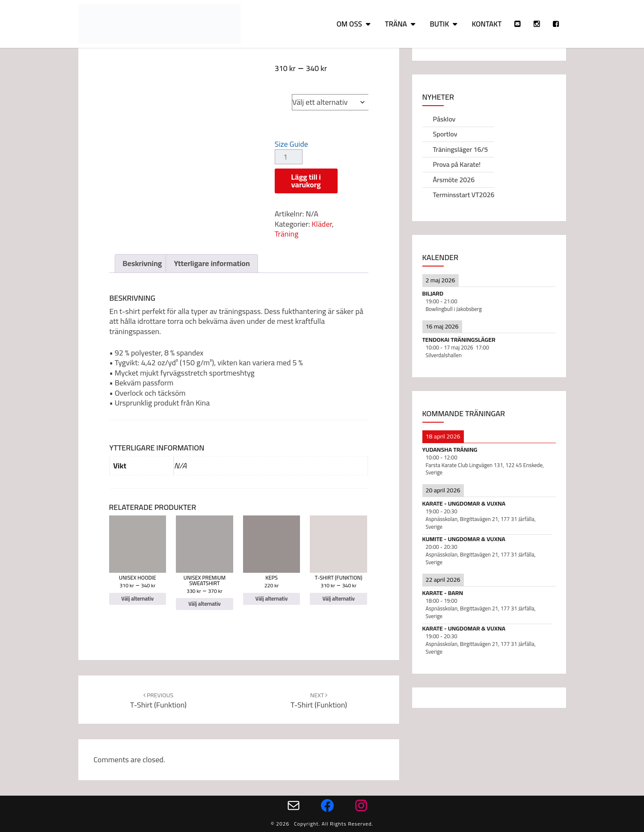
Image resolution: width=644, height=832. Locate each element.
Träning (287, 234)
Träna (396, 24)
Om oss (349, 24)
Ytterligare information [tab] (212, 263)
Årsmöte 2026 (454, 180)
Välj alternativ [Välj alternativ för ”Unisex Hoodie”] (138, 599)
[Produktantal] (289, 157)
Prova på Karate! (457, 164)
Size (283, 94)
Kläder (322, 224)
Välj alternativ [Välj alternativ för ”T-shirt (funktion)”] (338, 599)
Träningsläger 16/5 (461, 149)
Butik (439, 24)
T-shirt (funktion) (158, 700)
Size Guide (291, 144)
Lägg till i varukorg (306, 181)
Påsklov (444, 119)
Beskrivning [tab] (142, 263)
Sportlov (445, 134)
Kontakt (487, 24)
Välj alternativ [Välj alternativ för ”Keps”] (272, 599)
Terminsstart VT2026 (464, 195)
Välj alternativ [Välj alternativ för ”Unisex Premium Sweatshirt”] (204, 604)
